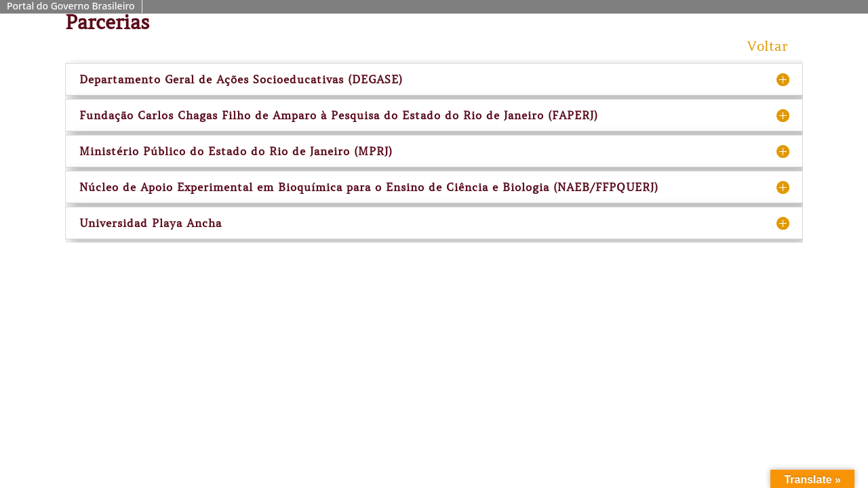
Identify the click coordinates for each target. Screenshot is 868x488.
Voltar (768, 46)
